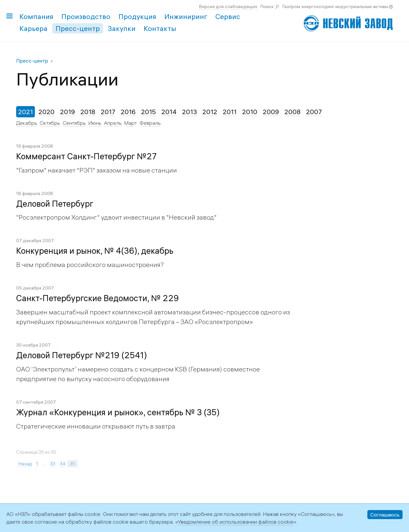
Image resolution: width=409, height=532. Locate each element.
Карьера (33, 28)
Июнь (95, 123)
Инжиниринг (186, 16)
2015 (148, 112)
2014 (169, 112)
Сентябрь (74, 123)
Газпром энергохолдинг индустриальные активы (335, 6)
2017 (108, 112)
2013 (189, 112)
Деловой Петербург (55, 204)
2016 (128, 112)
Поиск (267, 6)
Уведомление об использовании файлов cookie (236, 522)
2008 (292, 112)
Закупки (122, 28)
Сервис (228, 16)
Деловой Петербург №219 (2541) (82, 355)
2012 (210, 112)
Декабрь (27, 123)
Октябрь (50, 123)
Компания (36, 16)
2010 (250, 112)
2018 (88, 112)
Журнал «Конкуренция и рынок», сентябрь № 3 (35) (118, 412)
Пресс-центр (78, 28)
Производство (86, 16)
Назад (25, 464)
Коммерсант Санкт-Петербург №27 (86, 156)
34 (62, 464)
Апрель (113, 123)
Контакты (160, 28)
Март (131, 123)
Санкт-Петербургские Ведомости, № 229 (97, 298)
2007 (314, 112)
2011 (230, 112)
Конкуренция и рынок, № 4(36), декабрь (95, 251)
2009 (271, 112)
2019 (67, 112)
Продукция (137, 16)
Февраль (150, 123)
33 (53, 464)
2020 (46, 112)
